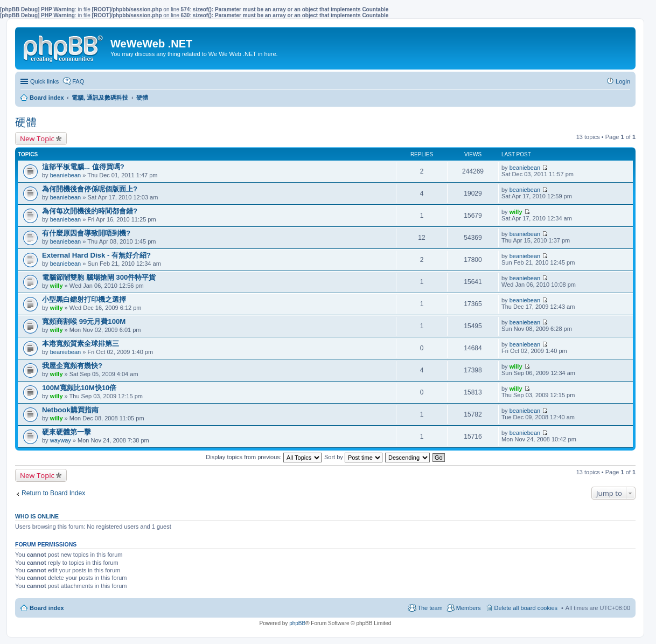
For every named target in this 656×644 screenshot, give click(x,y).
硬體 (26, 122)
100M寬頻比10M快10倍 (79, 388)
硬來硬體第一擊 (67, 432)
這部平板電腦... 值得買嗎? (83, 167)
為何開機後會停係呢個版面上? (90, 189)
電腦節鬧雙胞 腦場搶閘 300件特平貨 (99, 277)
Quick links (44, 81)
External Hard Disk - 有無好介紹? (96, 255)
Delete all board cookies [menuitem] (526, 608)
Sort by (353, 457)
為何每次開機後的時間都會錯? (90, 211)
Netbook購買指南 (70, 410)
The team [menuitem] (430, 608)
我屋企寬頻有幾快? (72, 366)
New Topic (37, 139)
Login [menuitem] (623, 81)
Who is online (37, 516)
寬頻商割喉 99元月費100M (84, 321)
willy (516, 212)
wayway (61, 440)
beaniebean (66, 175)
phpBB (297, 623)
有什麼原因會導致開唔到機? (86, 233)
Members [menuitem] (469, 608)
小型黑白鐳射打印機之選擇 (84, 299)
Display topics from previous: (264, 457)
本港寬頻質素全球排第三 (81, 344)
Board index (47, 608)
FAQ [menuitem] (78, 81)
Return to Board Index (53, 493)
